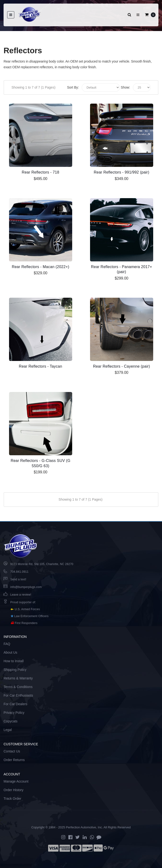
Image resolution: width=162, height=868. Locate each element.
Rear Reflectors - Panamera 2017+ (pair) (122, 269)
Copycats (10, 721)
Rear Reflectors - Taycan (40, 366)
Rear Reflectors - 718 (40, 172)
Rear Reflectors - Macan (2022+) (40, 267)
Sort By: (73, 87)
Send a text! (18, 579)
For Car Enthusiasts (18, 695)
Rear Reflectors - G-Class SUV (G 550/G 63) (41, 463)
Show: (125, 87)
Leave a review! (21, 595)
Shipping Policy (15, 670)
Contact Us (12, 751)
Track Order (12, 799)
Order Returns (14, 760)
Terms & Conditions (18, 687)
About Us (10, 652)
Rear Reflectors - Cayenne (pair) (121, 366)
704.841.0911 (19, 572)
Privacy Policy (14, 713)
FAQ (7, 644)
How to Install (14, 661)
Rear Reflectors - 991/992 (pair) (122, 172)
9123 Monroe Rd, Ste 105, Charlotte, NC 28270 (42, 564)
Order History (13, 790)
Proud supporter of (23, 602)
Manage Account (16, 781)
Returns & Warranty (18, 678)
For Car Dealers (15, 704)
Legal (8, 730)
